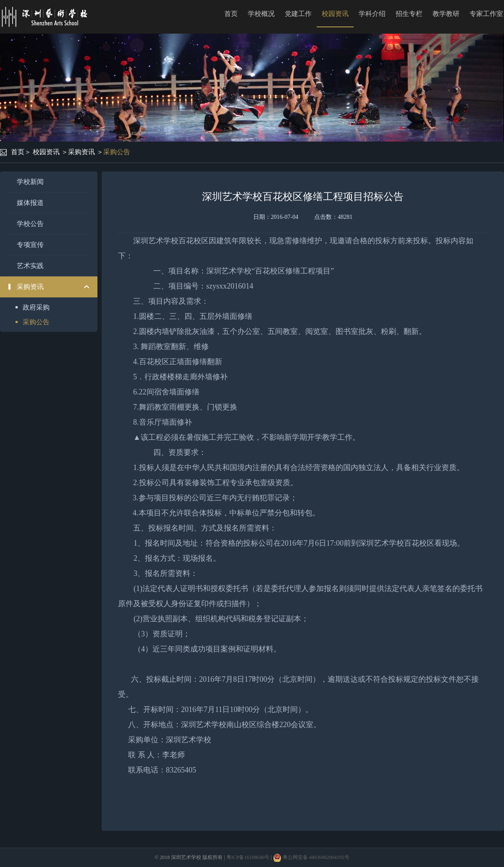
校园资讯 (335, 14)
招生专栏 (409, 14)
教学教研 (446, 14)
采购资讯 (81, 152)
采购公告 (117, 152)
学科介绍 (372, 14)
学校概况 (261, 14)
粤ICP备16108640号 (248, 857)
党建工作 (298, 14)
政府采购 (36, 307)
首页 (231, 14)
